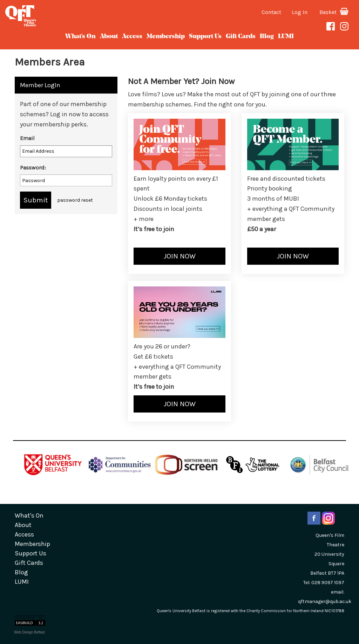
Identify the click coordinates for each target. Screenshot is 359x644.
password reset (75, 200)
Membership (166, 37)
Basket (334, 12)
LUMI (286, 37)
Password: (33, 168)
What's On (80, 37)
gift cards (241, 37)
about (109, 37)
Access (132, 37)
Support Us (205, 37)
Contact (271, 12)
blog (267, 37)
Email (27, 138)
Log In (300, 12)
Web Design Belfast (29, 632)
